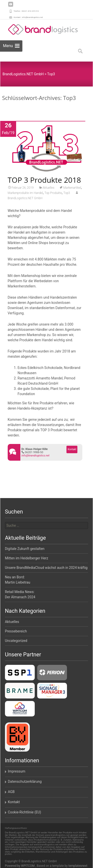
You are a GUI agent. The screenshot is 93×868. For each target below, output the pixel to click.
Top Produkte (53, 195)
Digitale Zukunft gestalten (25, 549)
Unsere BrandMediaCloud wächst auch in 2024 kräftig (46, 568)
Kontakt (72, 451)
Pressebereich (16, 631)
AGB (11, 792)
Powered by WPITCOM (20, 866)
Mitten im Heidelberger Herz (27, 558)
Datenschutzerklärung (25, 781)
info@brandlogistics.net (36, 457)
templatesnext (78, 866)
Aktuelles (49, 189)
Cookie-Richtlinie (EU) (25, 812)
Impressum (17, 771)
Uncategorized (16, 641)
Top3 (67, 195)
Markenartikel (72, 189)
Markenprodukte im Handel (25, 195)
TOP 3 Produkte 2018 (44, 182)
